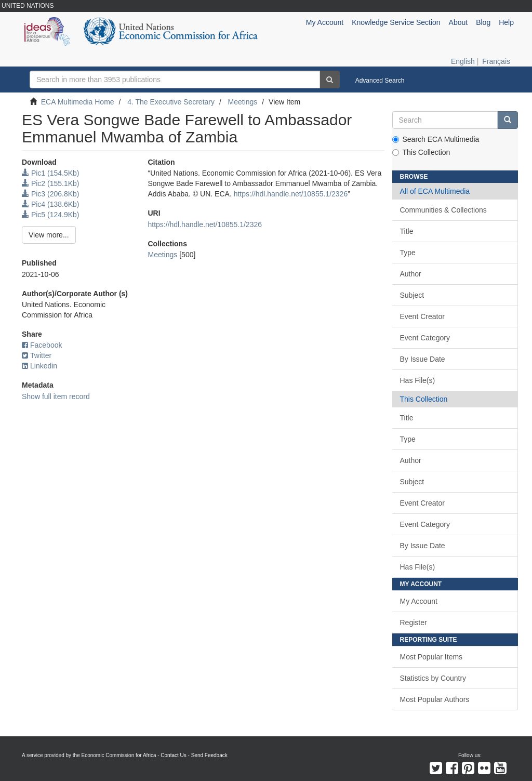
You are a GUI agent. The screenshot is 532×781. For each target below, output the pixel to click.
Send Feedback (209, 755)
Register (414, 623)
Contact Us (173, 755)
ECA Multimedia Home (78, 102)
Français (496, 61)
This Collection (421, 152)
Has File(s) (418, 380)
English (463, 61)
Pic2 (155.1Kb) (51, 183)
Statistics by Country (433, 678)
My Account (419, 601)
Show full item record (56, 396)
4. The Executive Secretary (171, 102)
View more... (49, 235)
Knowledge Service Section (396, 22)
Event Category (425, 338)
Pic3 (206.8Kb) (51, 194)
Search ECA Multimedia (436, 139)
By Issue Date (423, 359)
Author (411, 274)
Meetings (243, 102)
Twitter (37, 355)
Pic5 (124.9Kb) (51, 215)
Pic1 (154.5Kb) (51, 173)
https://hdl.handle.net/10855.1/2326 (291, 194)
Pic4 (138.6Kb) (51, 204)
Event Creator (422, 316)
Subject (412, 295)
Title (407, 231)
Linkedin (39, 366)
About (458, 22)
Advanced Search (380, 81)
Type (408, 253)
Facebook (42, 345)
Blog (483, 22)
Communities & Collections (443, 210)
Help (506, 22)
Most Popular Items (431, 657)
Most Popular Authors (435, 699)
